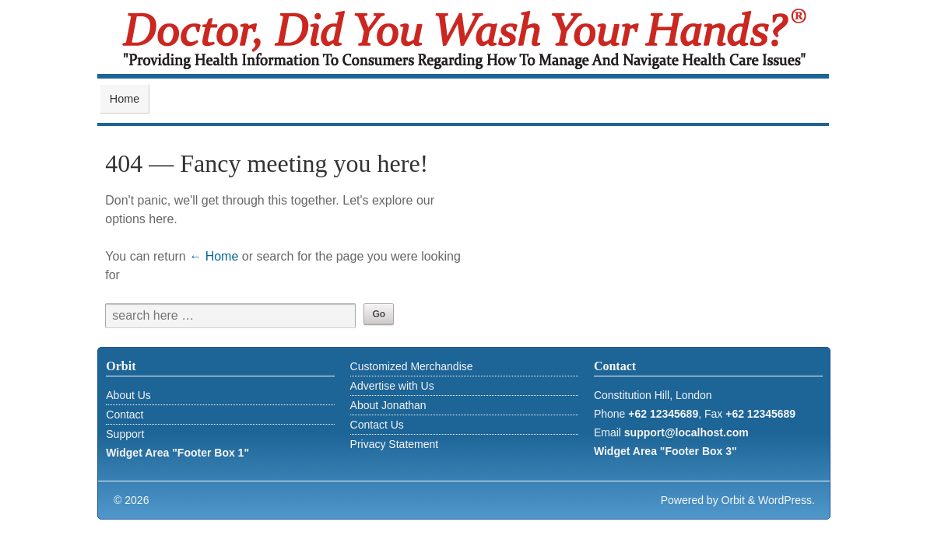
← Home (214, 256)
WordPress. (787, 500)
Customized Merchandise (412, 366)
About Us (128, 395)
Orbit (733, 500)
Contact (125, 415)
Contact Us (377, 425)
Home (125, 99)
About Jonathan (388, 405)
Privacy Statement (395, 444)
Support (125, 434)
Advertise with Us (392, 386)
